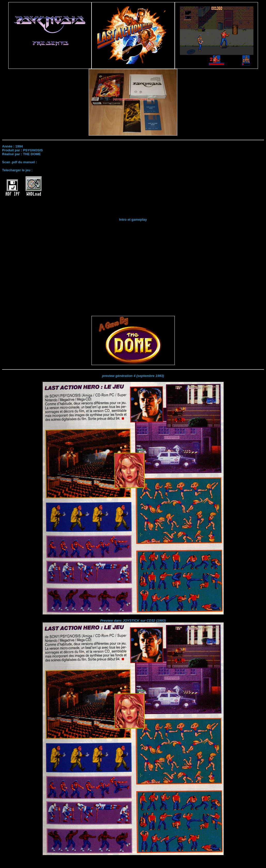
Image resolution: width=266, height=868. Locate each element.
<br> (133, 266)
